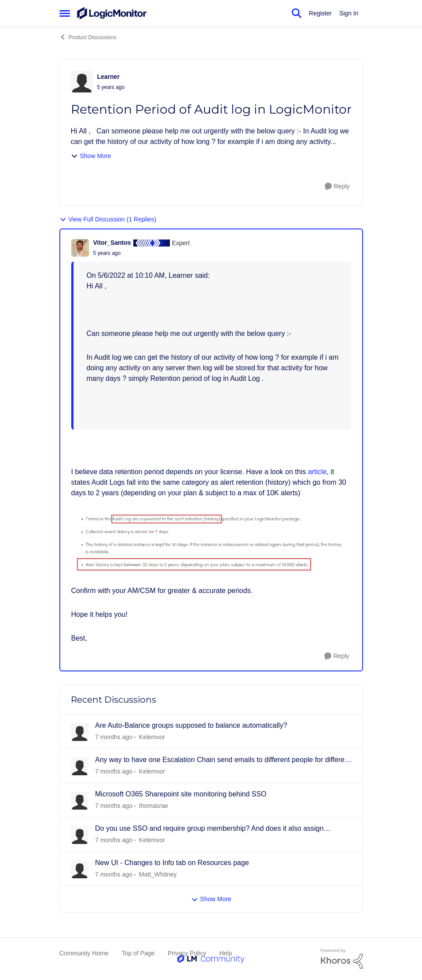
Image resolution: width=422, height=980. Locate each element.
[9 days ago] (114, 806)
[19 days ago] (114, 874)
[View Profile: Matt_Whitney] (80, 869)
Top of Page (138, 953)
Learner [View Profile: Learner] (108, 77)
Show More (91, 156)
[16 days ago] (114, 840)
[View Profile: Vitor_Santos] (80, 248)
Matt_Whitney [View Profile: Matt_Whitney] (158, 874)
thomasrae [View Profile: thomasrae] (153, 806)
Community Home (84, 953)
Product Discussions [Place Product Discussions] (88, 37)
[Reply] (337, 186)
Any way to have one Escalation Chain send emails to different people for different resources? (223, 760)
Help (226, 953)
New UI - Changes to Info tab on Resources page (172, 863)
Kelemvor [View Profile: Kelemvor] (152, 737)
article (317, 472)
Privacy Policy (187, 953)
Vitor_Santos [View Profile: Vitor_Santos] (112, 243)
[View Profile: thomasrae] (80, 801)
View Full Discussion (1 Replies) (108, 219)
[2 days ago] (114, 737)
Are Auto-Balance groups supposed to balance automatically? (191, 725)
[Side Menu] (65, 13)
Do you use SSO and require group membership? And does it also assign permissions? (209, 829)
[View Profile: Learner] (82, 81)
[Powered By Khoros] (342, 959)
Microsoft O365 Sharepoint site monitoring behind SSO (181, 794)
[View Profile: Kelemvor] (80, 732)
